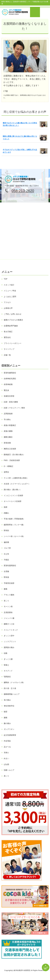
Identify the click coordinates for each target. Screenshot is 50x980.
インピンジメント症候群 (13, 495)
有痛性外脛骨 (9, 396)
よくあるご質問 (10, 297)
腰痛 (6, 718)
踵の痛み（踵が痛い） (13, 490)
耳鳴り (6, 753)
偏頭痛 (6, 542)
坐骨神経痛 (8, 384)
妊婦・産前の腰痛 (11, 402)
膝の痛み (7, 723)
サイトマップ (9, 349)
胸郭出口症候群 (10, 449)
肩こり (6, 776)
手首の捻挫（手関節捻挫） (14, 519)
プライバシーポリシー (13, 343)
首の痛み (7, 700)
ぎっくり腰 (8, 659)
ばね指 (6, 764)
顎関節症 (7, 677)
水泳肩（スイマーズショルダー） (17, 484)
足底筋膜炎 (8, 612)
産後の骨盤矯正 (10, 425)
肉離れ (6, 513)
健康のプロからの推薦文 (13, 320)
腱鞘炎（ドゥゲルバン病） (14, 682)
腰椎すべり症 (9, 624)
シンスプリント (10, 641)
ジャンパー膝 (9, 618)
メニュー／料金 (10, 291)
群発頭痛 (7, 443)
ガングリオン (9, 729)
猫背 (6, 712)
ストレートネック (11, 630)
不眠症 (6, 560)
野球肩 (6, 577)
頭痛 (6, 653)
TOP (6, 279)
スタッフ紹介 (9, 285)
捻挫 (6, 507)
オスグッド (8, 671)
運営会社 (7, 337)
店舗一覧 (7, 355)
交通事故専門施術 (11, 326)
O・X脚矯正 (9, 466)
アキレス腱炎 (9, 595)
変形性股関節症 (10, 566)
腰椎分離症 (8, 437)
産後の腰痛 (8, 431)
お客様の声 (8, 308)
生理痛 (6, 571)
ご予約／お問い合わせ (13, 314)
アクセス (7, 302)
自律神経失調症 (10, 379)
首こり (6, 601)
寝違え (6, 665)
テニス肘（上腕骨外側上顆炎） (16, 478)
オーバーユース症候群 (13, 501)
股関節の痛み (9, 647)
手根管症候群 (9, 583)
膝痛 (6, 589)
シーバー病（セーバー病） (14, 536)
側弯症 (6, 472)
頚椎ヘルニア (9, 770)
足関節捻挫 (8, 414)
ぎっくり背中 (9, 636)
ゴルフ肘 (7, 548)
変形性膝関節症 (10, 373)
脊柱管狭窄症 (9, 706)
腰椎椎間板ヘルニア (12, 694)
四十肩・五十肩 (10, 688)
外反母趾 (7, 741)
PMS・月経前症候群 (12, 460)
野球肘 (6, 531)
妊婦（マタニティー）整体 (14, 408)
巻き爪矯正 (8, 332)
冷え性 (6, 554)
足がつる (7, 747)
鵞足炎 (6, 390)
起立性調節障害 (10, 735)
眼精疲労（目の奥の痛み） (14, 455)
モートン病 (8, 606)
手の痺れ (7, 420)
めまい (6, 758)
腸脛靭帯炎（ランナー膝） (14, 525)
